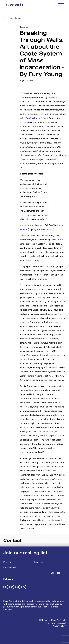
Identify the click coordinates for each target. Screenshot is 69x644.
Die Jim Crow (32, 118)
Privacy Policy (59, 626)
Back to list (15, 18)
